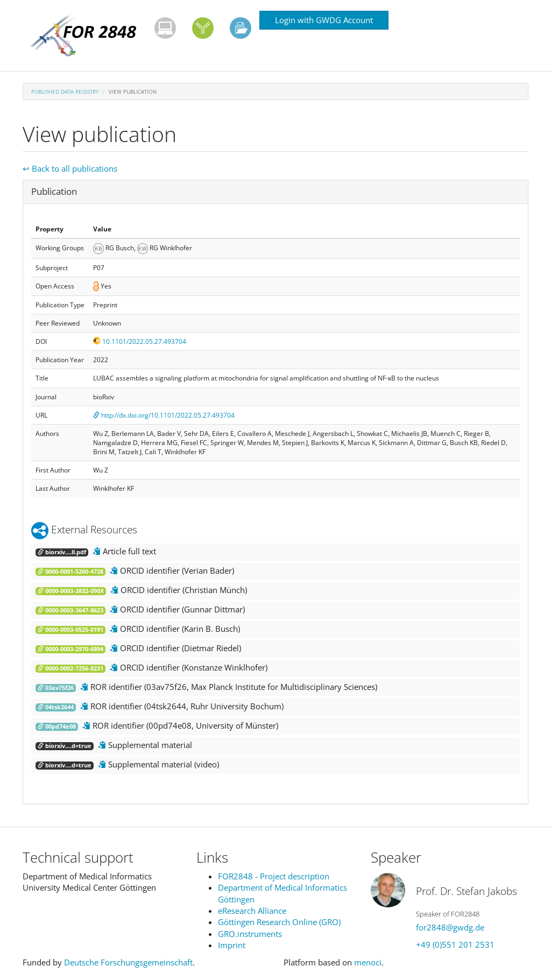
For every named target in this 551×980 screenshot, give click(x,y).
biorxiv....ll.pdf (62, 552)
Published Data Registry (65, 91)
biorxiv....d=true (65, 746)
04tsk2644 (56, 707)
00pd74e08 (57, 727)
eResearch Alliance (252, 911)
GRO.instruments (250, 934)
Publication (54, 191)
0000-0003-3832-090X (71, 591)
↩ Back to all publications (70, 168)
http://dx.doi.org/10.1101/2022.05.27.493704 (164, 415)
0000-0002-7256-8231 (70, 668)
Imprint (232, 945)
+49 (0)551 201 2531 (455, 944)
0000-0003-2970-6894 (70, 649)
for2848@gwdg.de (450, 927)
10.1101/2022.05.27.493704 (140, 341)
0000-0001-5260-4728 (70, 572)
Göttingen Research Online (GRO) (279, 922)
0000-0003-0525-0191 (70, 630)
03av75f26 (56, 688)
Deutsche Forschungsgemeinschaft (128, 962)
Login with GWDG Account (324, 20)
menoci (368, 962)
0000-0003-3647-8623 (70, 610)
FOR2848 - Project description (274, 876)
